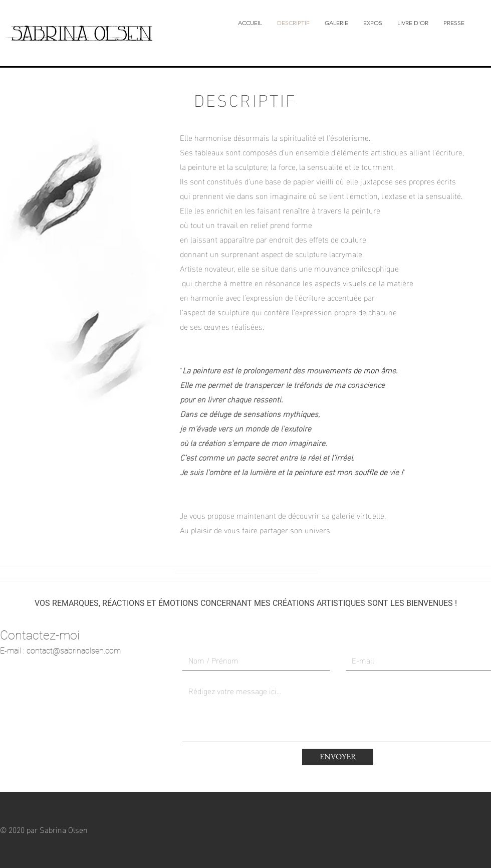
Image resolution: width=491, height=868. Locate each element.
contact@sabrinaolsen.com (74, 651)
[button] (336, 23)
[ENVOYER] (338, 757)
